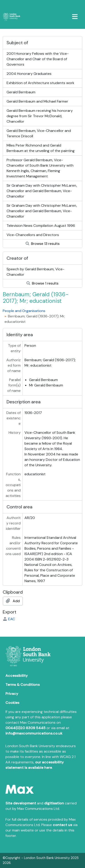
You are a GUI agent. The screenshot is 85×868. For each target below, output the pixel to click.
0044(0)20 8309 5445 (25, 728)
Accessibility (17, 676)
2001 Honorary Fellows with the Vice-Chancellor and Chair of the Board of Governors (38, 59)
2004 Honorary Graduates (29, 74)
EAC (9, 619)
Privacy (12, 694)
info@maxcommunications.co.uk (34, 733)
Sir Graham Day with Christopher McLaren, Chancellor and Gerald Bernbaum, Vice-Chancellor (42, 191)
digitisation (54, 803)
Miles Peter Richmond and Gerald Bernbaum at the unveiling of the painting (41, 148)
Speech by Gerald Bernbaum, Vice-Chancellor (35, 272)
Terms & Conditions (23, 685)
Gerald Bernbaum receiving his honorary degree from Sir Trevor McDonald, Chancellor (40, 116)
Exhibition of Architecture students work (40, 83)
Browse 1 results (42, 283)
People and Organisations (24, 311)
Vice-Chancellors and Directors (33, 235)
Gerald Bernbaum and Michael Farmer (37, 101)
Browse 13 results (43, 244)
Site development (21, 803)
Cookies (12, 703)
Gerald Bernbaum (21, 92)
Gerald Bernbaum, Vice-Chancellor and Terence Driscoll (39, 133)
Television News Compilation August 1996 (41, 226)
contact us (62, 825)
